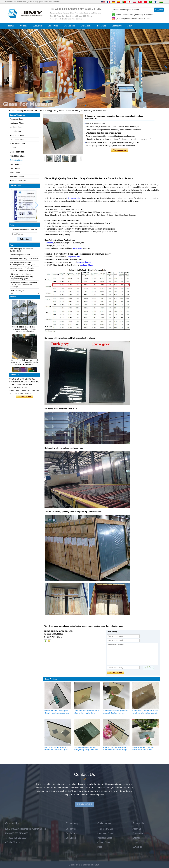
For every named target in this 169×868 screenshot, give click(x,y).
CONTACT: (10, 842)
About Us (37, 26)
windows (50, 243)
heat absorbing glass (58, 626)
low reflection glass (115, 626)
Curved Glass (15, 131)
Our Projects (70, 26)
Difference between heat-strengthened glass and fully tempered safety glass (22, 278)
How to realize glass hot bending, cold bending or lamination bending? (24, 286)
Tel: (7, 838)
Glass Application (17, 135)
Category (19, 111)
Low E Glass (15, 168)
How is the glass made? (20, 256)
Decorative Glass (17, 140)
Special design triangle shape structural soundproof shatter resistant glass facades (24, 330)
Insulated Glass (16, 127)
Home (11, 26)
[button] (79, 106)
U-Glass (13, 148)
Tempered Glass (16, 119)
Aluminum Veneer (17, 176)
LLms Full (137, 847)
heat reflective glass (78, 626)
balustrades (77, 248)
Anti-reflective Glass (18, 181)
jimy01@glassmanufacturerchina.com (133, 18)
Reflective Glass (32, 111)
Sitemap (136, 838)
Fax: (7, 833)
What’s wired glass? (18, 292)
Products (24, 26)
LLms (135, 842)
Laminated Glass (17, 123)
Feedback (101, 26)
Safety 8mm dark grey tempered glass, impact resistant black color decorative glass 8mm (24, 364)
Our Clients (86, 26)
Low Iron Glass (16, 164)
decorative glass (75, 198)
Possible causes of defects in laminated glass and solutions (22, 271)
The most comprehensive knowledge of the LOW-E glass (23, 265)
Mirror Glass (15, 172)
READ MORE (84, 804)
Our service (53, 26)
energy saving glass (96, 626)
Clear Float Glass (17, 152)
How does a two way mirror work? (24, 260)
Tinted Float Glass (17, 156)
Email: (8, 829)
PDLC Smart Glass (17, 144)
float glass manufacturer (88, 865)
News (130, 26)
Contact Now (24, 397)
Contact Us (117, 26)
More (100, 847)
